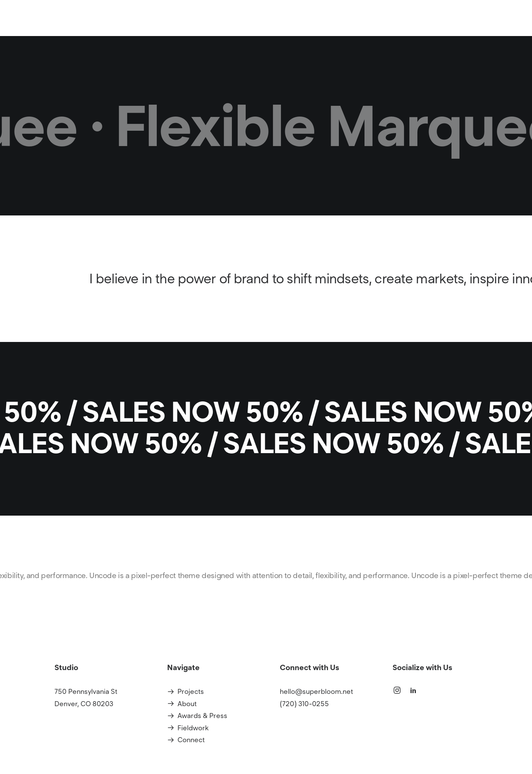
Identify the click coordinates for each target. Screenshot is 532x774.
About (309, 29)
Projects (274, 29)
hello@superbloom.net (316, 692)
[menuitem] (277, 29)
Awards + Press (441, 29)
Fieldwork (193, 728)
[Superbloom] (130, 29)
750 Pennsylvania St (86, 692)
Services (345, 29)
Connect (492, 29)
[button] (397, 692)
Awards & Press (202, 716)
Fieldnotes (388, 29)
